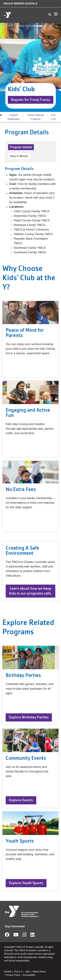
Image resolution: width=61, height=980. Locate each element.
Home (2, 115)
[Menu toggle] (56, 14)
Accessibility (29, 975)
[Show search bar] (50, 15)
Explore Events (21, 800)
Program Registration (14, 117)
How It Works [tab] (19, 156)
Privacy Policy (13, 975)
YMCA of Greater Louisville (20, 4)
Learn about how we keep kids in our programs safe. (30, 591)
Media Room (39, 972)
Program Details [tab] (21, 147)
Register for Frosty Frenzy (31, 100)
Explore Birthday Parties (29, 717)
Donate (8, 972)
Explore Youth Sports (26, 883)
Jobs (28, 972)
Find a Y (18, 972)
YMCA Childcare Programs (36, 117)
